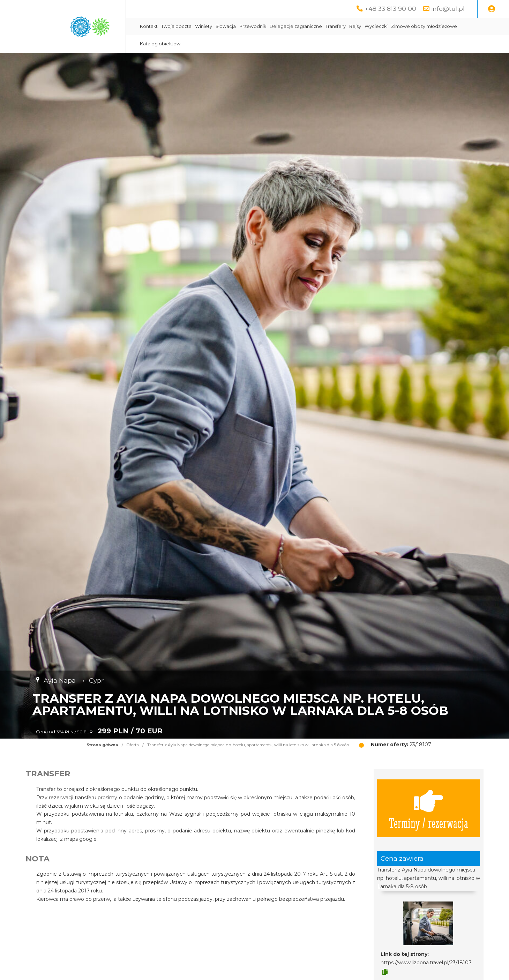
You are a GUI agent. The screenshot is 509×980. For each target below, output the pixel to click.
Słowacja (226, 26)
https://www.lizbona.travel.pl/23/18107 (426, 963)
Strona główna (102, 745)
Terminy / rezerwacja (428, 808)
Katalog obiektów (160, 44)
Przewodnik (253, 26)
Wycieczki (376, 26)
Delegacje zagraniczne (296, 26)
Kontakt (149, 26)
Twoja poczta (176, 26)
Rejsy (355, 26)
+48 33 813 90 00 (390, 9)
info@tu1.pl (448, 9)
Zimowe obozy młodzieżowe (424, 26)
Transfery (336, 26)
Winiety (204, 26)
